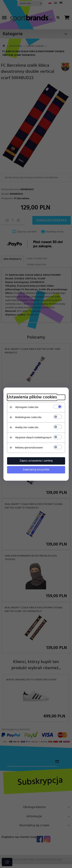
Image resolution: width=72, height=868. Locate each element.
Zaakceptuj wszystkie (36, 470)
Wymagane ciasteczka (27, 407)
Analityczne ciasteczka (27, 427)
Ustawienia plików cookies (32, 397)
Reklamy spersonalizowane (29, 448)
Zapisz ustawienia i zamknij (36, 461)
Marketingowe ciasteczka (28, 417)
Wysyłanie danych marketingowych (33, 438)
